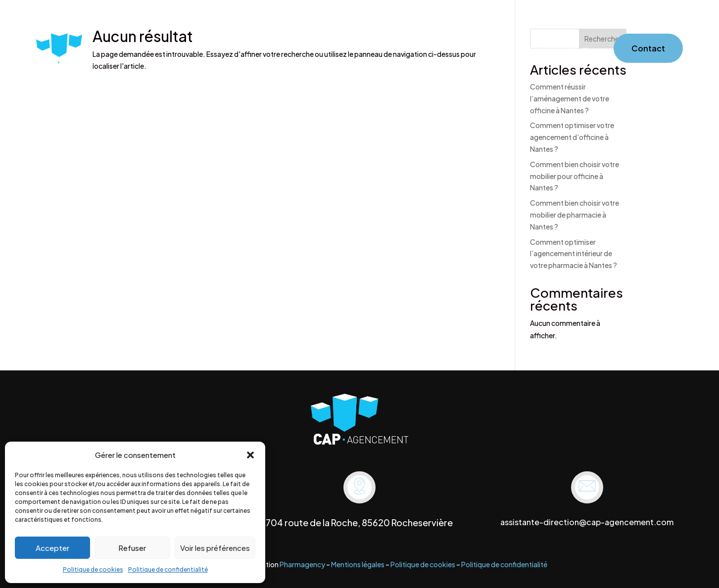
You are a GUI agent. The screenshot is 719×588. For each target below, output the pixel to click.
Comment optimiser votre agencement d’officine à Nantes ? (572, 137)
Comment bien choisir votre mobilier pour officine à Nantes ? (575, 176)
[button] (250, 455)
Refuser (132, 548)
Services (440, 49)
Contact (648, 48)
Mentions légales (358, 564)
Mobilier (492, 49)
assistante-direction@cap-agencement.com (587, 522)
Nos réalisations (549, 49)
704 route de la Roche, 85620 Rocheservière (359, 522)
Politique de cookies (93, 569)
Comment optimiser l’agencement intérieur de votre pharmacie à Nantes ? (574, 254)
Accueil (352, 49)
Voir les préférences (215, 548)
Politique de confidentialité (168, 569)
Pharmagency (302, 564)
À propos (395, 49)
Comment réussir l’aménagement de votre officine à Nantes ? (570, 98)
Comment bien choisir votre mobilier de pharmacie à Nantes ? (575, 215)
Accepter (52, 548)
